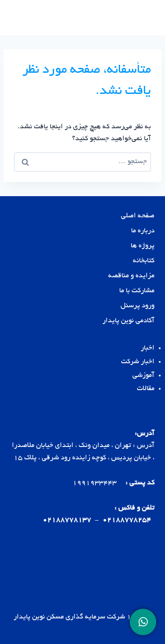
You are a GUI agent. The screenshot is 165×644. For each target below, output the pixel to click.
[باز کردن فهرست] (19, 17)
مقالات (146, 389)
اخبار (148, 348)
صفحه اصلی (138, 216)
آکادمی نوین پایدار (128, 321)
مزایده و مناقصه (131, 276)
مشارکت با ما (137, 291)
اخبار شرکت (138, 362)
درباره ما (143, 231)
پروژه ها (143, 246)
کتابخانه (144, 261)
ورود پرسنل (137, 306)
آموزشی (143, 376)
